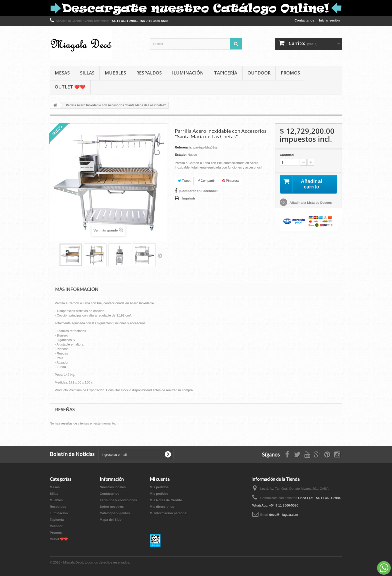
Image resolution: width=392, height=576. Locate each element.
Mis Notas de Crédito (166, 500)
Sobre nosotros (112, 507)
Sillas (87, 73)
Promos (290, 73)
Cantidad (287, 155)
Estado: (181, 155)
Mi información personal (168, 513)
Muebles (115, 73)
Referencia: (184, 147)
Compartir (206, 181)
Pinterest (230, 181)
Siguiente (160, 255)
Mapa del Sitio (111, 520)
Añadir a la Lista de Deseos (310, 203)
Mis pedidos (159, 487)
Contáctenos (110, 494)
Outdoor (259, 73)
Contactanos (304, 20)
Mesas (62, 73)
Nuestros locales (113, 487)
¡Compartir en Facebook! (198, 191)
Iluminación (188, 73)
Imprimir (189, 198)
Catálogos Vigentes (115, 513)
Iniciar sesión (329, 20)
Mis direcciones (162, 507)
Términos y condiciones (118, 500)
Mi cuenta (160, 479)
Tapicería (226, 73)
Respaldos (149, 73)
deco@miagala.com (284, 515)
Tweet (184, 181)
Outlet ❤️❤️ (70, 87)
